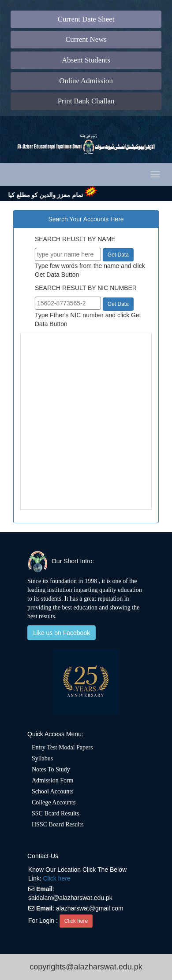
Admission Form (53, 780)
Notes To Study (51, 769)
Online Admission (86, 81)
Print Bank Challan (86, 101)
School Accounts (53, 791)
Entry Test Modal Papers (62, 747)
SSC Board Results (55, 813)
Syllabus (42, 758)
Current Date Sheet (86, 19)
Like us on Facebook (62, 633)
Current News (86, 39)
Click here (56, 878)
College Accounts (54, 802)
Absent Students (86, 60)
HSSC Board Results (58, 824)
